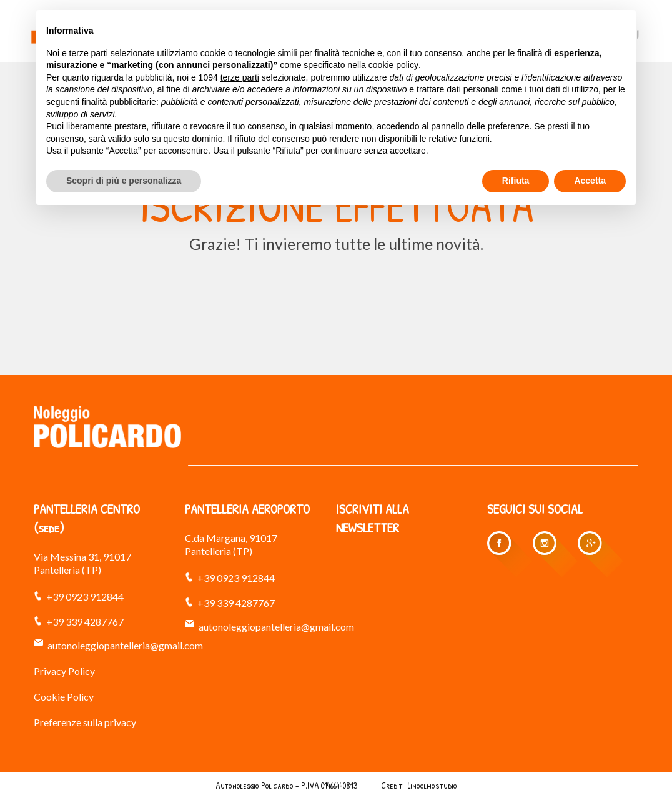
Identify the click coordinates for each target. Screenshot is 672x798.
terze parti (240, 77)
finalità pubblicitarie (119, 102)
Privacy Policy (64, 671)
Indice (369, 785)
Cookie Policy (64, 696)
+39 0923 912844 (85, 596)
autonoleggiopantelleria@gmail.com (125, 645)
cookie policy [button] (393, 65)
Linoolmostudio (432, 785)
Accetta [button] (590, 181)
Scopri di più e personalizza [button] (124, 181)
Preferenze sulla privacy (85, 722)
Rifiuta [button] (516, 181)
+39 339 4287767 (85, 621)
